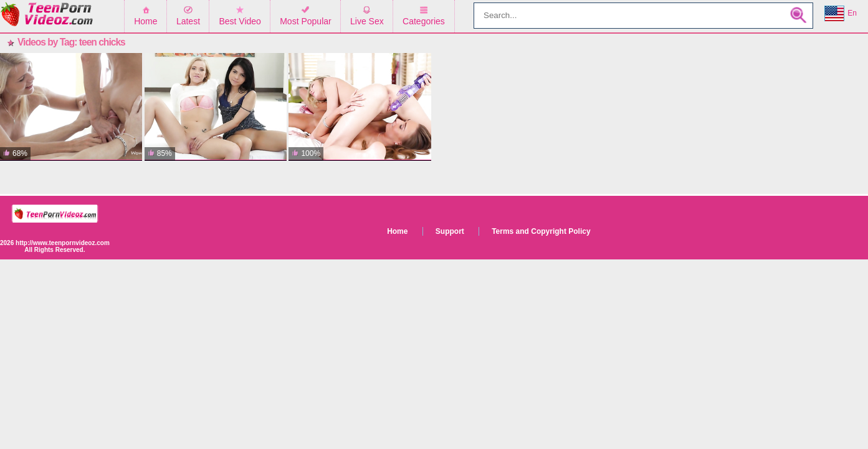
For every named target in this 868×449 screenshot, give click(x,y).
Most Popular (305, 21)
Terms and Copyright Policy (541, 231)
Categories (424, 21)
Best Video (240, 21)
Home (145, 21)
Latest (188, 21)
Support (450, 231)
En (841, 14)
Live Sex (367, 21)
